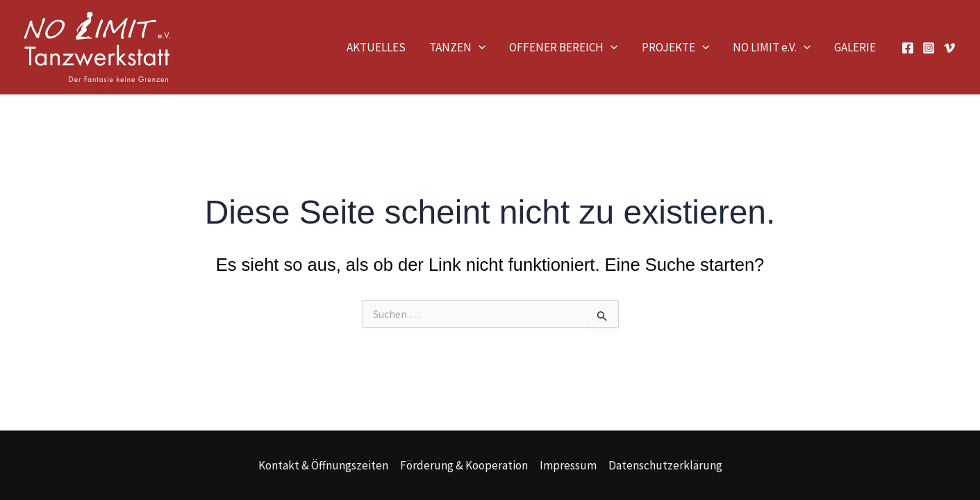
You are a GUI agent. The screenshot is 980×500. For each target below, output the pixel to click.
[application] (479, 47)
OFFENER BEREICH (563, 47)
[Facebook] (908, 48)
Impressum (568, 465)
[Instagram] (929, 48)
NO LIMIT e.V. (772, 47)
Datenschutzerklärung (665, 465)
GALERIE (855, 47)
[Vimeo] (949, 48)
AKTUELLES (376, 47)
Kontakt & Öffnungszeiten (323, 465)
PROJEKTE (675, 47)
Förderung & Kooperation (464, 465)
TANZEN (457, 47)
